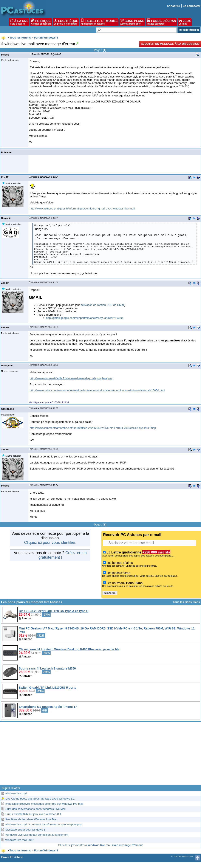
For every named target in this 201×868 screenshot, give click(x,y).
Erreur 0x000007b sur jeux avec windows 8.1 (33, 814)
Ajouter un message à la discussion (170, 44)
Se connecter (192, 6)
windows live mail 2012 (20, 840)
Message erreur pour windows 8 (25, 830)
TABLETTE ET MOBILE (99, 22)
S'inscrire (174, 6)
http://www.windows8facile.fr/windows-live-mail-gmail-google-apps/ (71, 378)
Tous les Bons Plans (186, 602)
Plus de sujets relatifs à (101, 845)
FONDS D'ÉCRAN (161, 22)
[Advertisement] (101, 755)
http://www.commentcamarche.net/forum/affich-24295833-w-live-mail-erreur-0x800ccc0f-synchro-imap (93, 428)
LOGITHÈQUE (66, 22)
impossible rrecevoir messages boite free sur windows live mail (44, 804)
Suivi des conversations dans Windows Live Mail (36, 809)
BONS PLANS (132, 22)
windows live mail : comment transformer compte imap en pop (44, 824)
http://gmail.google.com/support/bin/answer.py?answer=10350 (84, 318)
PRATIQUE (41, 22)
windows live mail (16, 793)
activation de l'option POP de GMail (103, 305)
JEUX (185, 22)
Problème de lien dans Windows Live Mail (31, 819)
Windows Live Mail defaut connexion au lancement (37, 835)
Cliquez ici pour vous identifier (50, 542)
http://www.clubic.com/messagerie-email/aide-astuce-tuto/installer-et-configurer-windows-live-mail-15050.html (97, 390)
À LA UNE (19, 22)
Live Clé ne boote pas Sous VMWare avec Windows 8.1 (40, 799)
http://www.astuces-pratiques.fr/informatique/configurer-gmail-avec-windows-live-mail (82, 208)
